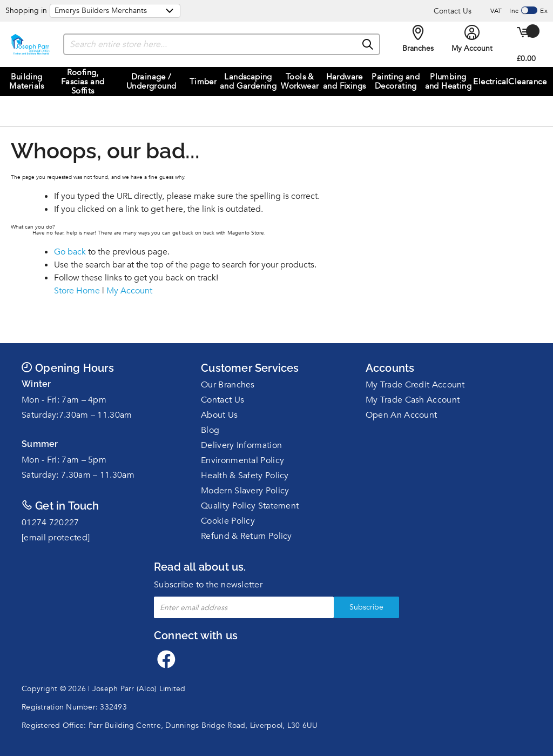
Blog (210, 430)
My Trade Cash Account (413, 400)
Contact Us (453, 11)
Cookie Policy (228, 521)
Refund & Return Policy (247, 536)
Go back (70, 252)
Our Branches (228, 385)
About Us (219, 415)
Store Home (77, 291)
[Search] (368, 45)
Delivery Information (241, 445)
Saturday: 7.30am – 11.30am (78, 475)
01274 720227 (50, 523)
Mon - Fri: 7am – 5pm (64, 460)
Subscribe (366, 607)
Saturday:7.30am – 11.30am (77, 415)
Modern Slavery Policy (245, 491)
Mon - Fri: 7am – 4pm (64, 400)
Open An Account (402, 415)
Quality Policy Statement (250, 506)
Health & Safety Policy (245, 476)
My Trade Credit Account (415, 385)
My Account (129, 291)
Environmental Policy (242, 460)
